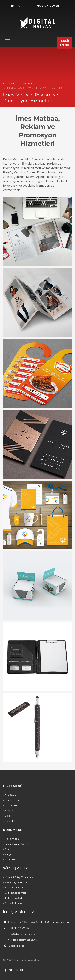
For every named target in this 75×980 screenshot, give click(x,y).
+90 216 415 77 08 (48, 6)
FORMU (64, 43)
